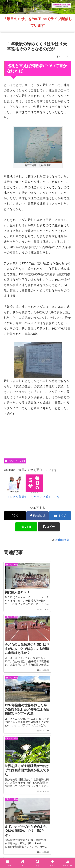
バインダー (38, 850)
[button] (49, 527)
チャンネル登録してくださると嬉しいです (32, 497)
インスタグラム (20, 844)
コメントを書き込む (37, 779)
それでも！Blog (15, 461)
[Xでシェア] (15, 516)
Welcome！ (20, 838)
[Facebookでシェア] (37, 516)
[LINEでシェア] (26, 527)
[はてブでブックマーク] (60, 516)
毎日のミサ (55, 844)
